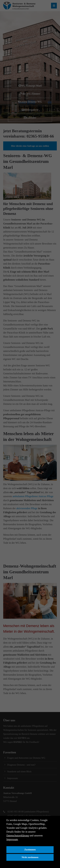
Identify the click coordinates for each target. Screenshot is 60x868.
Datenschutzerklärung (18, 836)
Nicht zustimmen (30, 857)
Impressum (12, 839)
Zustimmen (30, 850)
